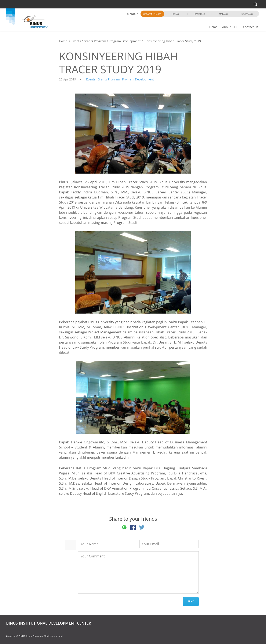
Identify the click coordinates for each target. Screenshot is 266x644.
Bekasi (176, 14)
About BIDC (230, 27)
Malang (223, 14)
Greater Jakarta (152, 14)
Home (213, 27)
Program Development (125, 41)
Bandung (200, 14)
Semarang (247, 14)
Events (76, 41)
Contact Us (251, 27)
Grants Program (95, 41)
